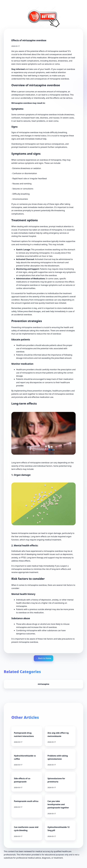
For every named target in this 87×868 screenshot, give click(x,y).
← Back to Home (44, 658)
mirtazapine (43, 684)
